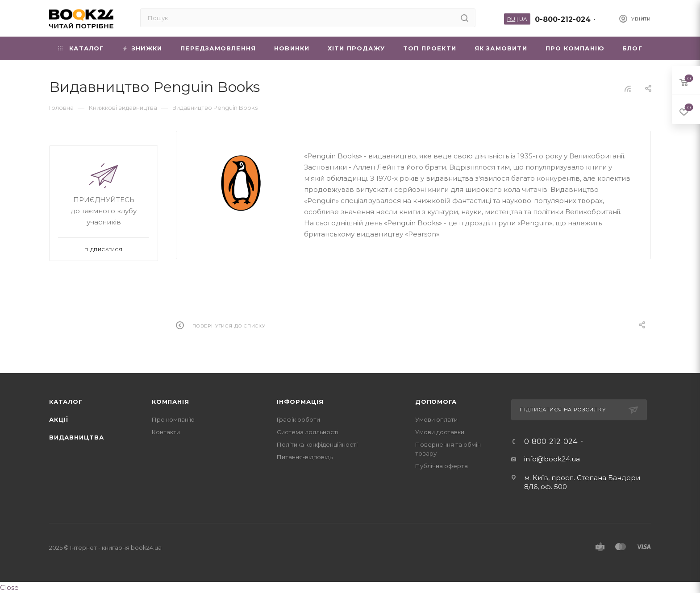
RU (511, 19)
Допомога (436, 402)
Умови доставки (440, 432)
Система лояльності (308, 432)
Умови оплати (436, 419)
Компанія (170, 402)
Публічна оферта (442, 466)
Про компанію (173, 419)
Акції (59, 419)
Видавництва (77, 437)
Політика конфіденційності (317, 444)
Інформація (300, 402)
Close (9, 587)
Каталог (66, 402)
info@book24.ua (552, 459)
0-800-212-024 (563, 19)
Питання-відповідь (305, 457)
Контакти (166, 432)
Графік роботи (298, 419)
